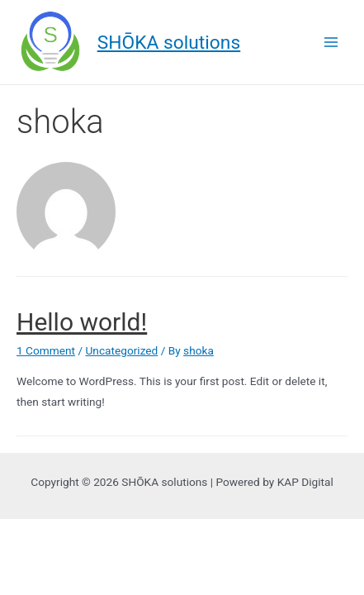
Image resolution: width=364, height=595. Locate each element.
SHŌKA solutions (169, 43)
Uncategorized (121, 350)
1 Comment (46, 350)
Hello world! (82, 322)
